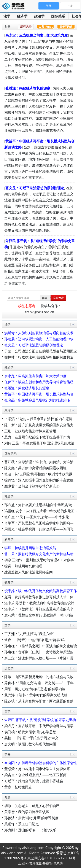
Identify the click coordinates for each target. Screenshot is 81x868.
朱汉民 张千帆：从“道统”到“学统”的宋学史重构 (40, 720)
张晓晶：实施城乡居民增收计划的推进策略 (37, 400)
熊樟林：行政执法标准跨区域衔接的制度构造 (39, 357)
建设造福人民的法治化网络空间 (29, 572)
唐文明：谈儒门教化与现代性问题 (30, 744)
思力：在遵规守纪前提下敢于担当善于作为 (37, 437)
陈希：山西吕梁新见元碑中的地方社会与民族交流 (42, 677)
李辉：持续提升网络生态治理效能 (30, 548)
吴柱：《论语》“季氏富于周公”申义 (32, 738)
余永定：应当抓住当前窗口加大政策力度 (37, 35)
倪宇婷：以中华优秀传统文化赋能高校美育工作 (41, 591)
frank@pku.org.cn (40, 312)
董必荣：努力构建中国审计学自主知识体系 (37, 769)
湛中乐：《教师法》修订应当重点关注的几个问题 (42, 609)
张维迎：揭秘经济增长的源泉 (28, 88)
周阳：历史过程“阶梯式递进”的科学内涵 (35, 689)
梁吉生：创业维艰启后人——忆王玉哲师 (35, 775)
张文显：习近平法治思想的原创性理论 (35, 188)
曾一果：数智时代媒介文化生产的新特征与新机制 (42, 554)
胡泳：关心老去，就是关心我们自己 (32, 806)
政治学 (39, 16)
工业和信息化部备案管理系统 (41, 863)
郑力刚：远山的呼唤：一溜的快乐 (30, 830)
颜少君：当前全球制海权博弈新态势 (32, 486)
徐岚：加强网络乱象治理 (23, 566)
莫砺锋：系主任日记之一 (23, 824)
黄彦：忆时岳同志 (18, 787)
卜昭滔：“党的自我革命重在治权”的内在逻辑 (38, 419)
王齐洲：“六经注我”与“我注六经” (29, 634)
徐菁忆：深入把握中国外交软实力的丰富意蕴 (39, 480)
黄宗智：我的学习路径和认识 (27, 812)
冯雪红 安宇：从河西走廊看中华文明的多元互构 (41, 511)
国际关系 (58, 16)
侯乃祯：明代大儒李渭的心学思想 (30, 732)
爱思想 (15, 6)
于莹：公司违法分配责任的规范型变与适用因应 (41, 351)
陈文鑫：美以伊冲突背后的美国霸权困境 (35, 468)
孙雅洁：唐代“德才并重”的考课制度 (32, 818)
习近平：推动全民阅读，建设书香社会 (34, 781)
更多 (72, 329)
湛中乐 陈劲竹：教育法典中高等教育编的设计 (39, 603)
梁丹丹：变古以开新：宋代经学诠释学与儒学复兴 (42, 726)
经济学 (22, 16)
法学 (7, 16)
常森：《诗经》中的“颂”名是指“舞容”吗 (34, 640)
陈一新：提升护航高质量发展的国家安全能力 (39, 425)
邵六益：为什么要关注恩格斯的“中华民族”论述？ (42, 505)
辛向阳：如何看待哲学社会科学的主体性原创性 (41, 763)
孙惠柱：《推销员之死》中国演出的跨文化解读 (41, 646)
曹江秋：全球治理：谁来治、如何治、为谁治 (39, 462)
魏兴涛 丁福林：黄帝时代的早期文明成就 (36, 695)
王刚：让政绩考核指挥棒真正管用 (30, 431)
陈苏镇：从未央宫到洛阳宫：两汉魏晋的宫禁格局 (42, 701)
